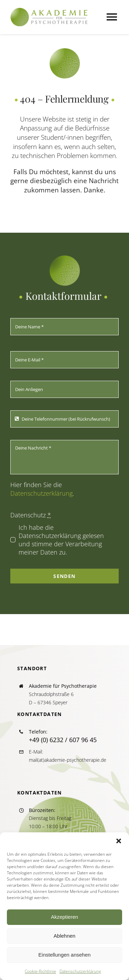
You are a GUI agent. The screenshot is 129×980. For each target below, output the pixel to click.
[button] (119, 841)
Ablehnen (64, 936)
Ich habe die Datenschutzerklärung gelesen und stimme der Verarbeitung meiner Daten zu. (61, 540)
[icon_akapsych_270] (65, 51)
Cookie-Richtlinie (40, 971)
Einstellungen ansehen (65, 955)
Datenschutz (31, 515)
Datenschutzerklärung (80, 971)
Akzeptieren (64, 917)
